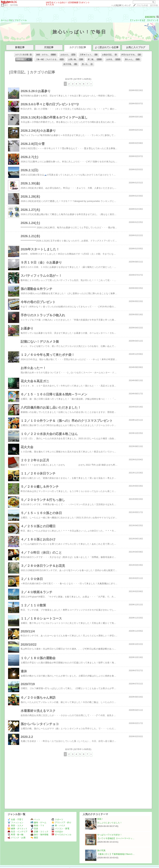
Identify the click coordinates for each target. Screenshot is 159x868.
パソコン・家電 (60, 829)
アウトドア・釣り (61, 822)
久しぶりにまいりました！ (110, 823)
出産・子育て (15, 819)
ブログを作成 (142, 5)
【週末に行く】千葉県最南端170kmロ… (116, 854)
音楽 (34, 829)
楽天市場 (154, 5)
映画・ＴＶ (37, 826)
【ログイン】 (153, 20)
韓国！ (100, 819)
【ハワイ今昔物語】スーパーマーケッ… (116, 838)
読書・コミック (40, 832)
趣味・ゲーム (38, 822)
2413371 (150, 17)
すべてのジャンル (61, 835)
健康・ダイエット (18, 829)
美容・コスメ (15, 826)
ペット (35, 819)
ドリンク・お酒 (17, 838)
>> (121, 5)
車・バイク (58, 826)
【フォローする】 (138, 20)
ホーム (4, 20)
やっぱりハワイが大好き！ (110, 835)
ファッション (15, 822)
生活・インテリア (18, 832)
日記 (11, 20)
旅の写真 (101, 850)
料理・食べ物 (15, 835)
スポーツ (57, 819)
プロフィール (21, 20)
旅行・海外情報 (11, 5)
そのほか (57, 832)
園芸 (34, 838)
